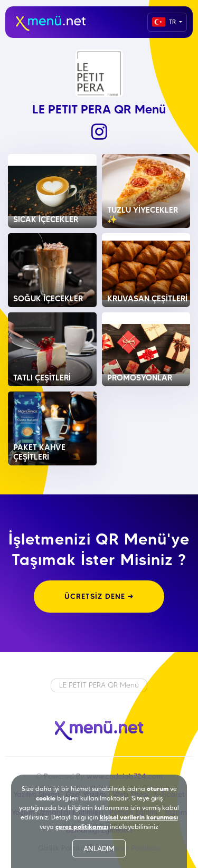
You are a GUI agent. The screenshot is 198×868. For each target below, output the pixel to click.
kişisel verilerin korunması (139, 817)
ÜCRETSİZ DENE (99, 596)
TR (165, 22)
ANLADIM (99, 848)
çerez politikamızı (82, 827)
